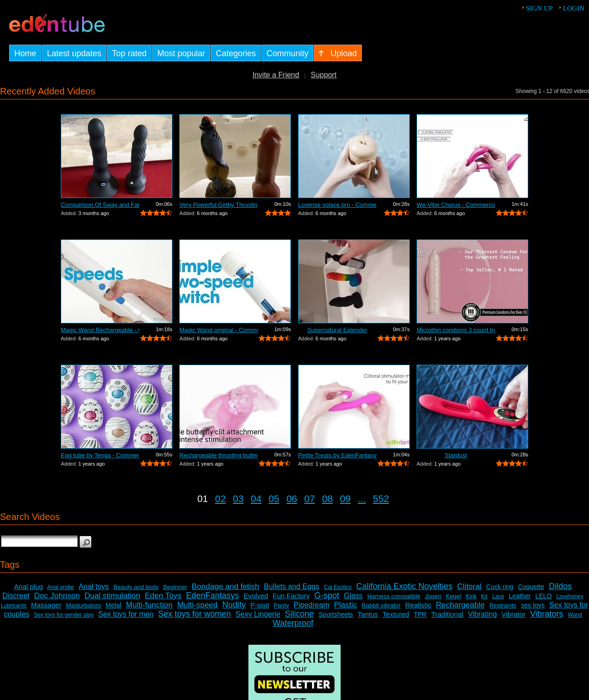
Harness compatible (394, 596)
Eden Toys (163, 596)
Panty (281, 605)
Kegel (453, 596)
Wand (575, 615)
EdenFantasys (212, 595)
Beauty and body (136, 587)
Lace (498, 596)
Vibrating (482, 614)
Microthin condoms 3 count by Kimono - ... (456, 330)
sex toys (533, 605)
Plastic (345, 605)
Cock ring (500, 587)
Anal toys (94, 586)
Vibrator (513, 614)
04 (256, 499)
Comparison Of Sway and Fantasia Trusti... (100, 205)
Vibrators (547, 614)
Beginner (175, 587)
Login (574, 8)
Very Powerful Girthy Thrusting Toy (218, 205)
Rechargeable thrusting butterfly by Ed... (218, 455)
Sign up (539, 8)
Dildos (560, 586)
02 (221, 499)
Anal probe (60, 587)
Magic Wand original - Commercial (218, 330)
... (362, 499)
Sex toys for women (194, 614)
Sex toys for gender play (64, 615)
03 (238, 499)
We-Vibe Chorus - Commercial (456, 205)
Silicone (299, 614)
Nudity (234, 605)
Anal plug (29, 586)
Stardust (456, 455)
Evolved (256, 596)
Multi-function (149, 605)
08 (327, 499)
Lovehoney (570, 596)
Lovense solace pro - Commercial (337, 205)
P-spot (259, 605)
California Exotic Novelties (404, 586)
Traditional (447, 614)
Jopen (433, 596)
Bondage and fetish (226, 586)
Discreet (16, 596)
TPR (420, 614)
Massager (46, 605)
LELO (543, 596)
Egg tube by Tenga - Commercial (100, 455)
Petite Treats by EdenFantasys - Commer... (337, 455)
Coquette (531, 587)
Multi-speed (197, 605)
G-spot (327, 595)
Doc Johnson (57, 596)
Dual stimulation (112, 596)
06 (292, 499)
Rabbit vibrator (381, 605)
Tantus (368, 614)
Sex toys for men (126, 614)
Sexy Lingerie (258, 614)
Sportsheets (336, 614)
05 (274, 499)
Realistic (418, 605)
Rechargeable (460, 605)
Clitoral (469, 586)
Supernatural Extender (337, 330)
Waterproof (293, 623)
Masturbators (83, 605)
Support (324, 75)
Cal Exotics (338, 587)
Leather (520, 596)
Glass (353, 596)
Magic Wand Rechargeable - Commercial (100, 330)
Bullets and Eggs (292, 586)
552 (381, 499)
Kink (471, 596)
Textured (396, 614)
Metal (113, 605)
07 (309, 499)
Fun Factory (291, 596)
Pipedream (311, 605)
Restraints (503, 605)
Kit (484, 596)
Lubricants (14, 606)
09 (345, 499)
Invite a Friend (276, 75)
